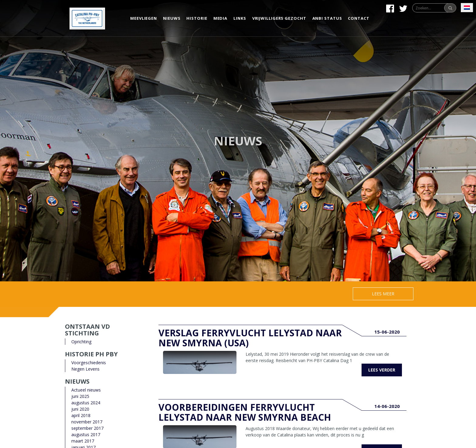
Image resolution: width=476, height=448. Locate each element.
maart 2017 (83, 441)
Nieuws (172, 18)
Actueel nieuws (86, 390)
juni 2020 (80, 409)
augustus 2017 (86, 434)
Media (221, 18)
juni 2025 (80, 396)
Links (240, 18)
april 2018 (81, 415)
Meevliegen (144, 18)
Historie (197, 18)
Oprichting (81, 342)
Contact (359, 18)
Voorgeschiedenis (89, 363)
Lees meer (383, 294)
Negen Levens (85, 369)
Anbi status (327, 18)
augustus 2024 (86, 403)
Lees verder (382, 370)
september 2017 (87, 428)
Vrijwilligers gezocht (279, 18)
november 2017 (87, 422)
